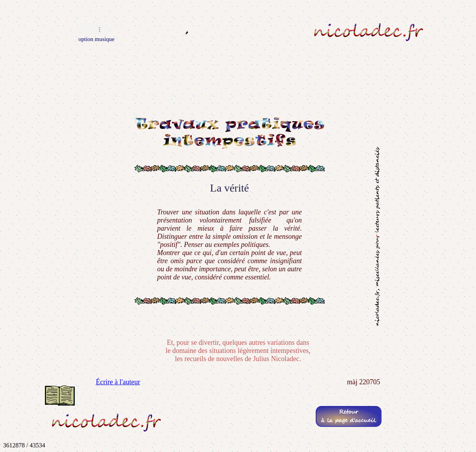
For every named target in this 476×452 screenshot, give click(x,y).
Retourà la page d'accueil (348, 416)
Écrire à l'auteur (118, 382)
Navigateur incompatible (93, 29)
